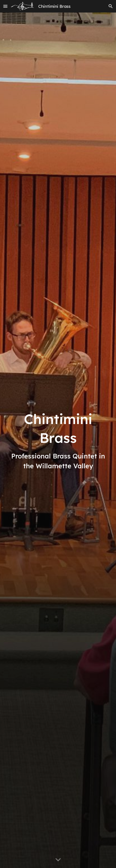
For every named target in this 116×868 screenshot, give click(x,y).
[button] (5, 6)
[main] (58, 440)
